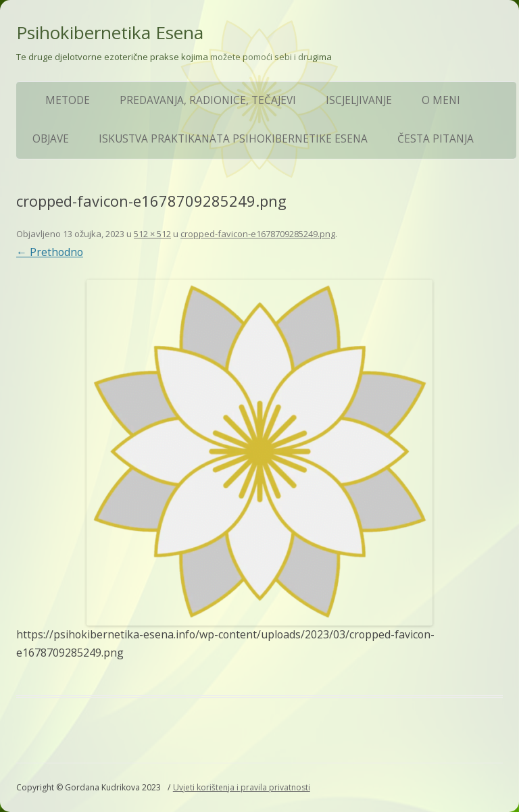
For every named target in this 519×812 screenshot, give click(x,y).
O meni (441, 100)
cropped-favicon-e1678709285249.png (258, 234)
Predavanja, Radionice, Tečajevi (208, 100)
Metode (68, 100)
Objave (51, 139)
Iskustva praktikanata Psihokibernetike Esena (233, 139)
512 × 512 (152, 234)
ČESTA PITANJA (436, 139)
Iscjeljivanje (359, 100)
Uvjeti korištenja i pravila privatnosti (242, 787)
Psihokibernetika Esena (110, 32)
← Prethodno (50, 252)
